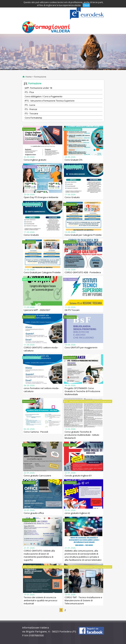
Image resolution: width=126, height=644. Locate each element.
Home (29, 77)
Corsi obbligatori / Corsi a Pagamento (44, 96)
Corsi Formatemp (33, 118)
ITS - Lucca (30, 105)
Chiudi (86, 5)
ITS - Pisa (29, 92)
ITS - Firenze (31, 109)
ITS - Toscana (31, 113)
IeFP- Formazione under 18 (38, 88)
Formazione (40, 77)
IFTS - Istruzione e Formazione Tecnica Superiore (50, 101)
